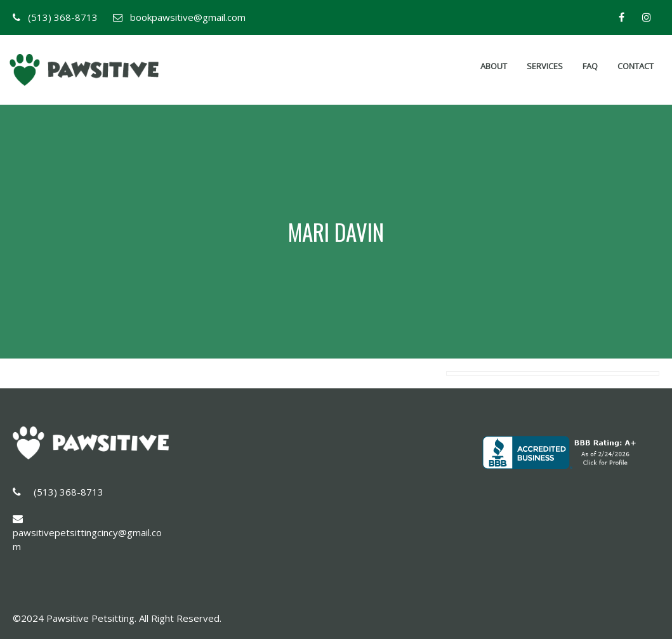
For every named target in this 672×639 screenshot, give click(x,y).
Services (545, 66)
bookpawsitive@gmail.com (188, 17)
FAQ (590, 66)
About (494, 66)
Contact (636, 66)
